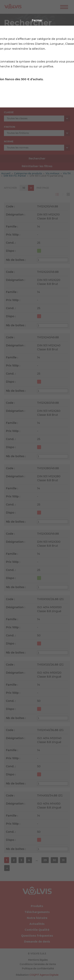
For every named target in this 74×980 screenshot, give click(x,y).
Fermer (37, 20)
